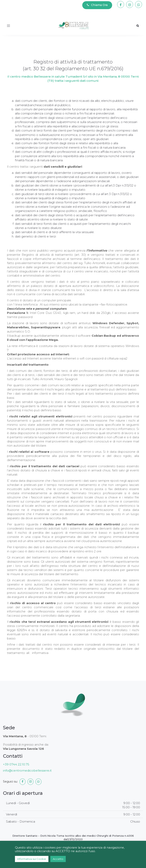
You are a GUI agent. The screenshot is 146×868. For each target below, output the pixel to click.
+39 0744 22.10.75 (16, 764)
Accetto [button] (58, 859)
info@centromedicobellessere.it (27, 770)
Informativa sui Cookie (32, 859)
